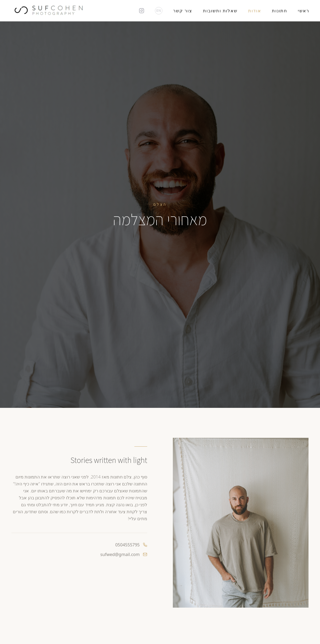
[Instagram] (142, 11)
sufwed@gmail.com (120, 554)
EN (159, 11)
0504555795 (127, 545)
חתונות (280, 11)
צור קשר (183, 11)
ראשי (304, 11)
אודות (255, 11)
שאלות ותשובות (220, 11)
